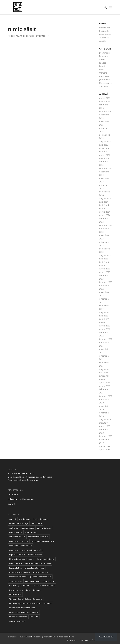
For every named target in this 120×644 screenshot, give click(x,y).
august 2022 (105, 312)
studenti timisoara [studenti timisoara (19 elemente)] (32, 581)
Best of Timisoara (33, 637)
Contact (11, 504)
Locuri (102, 66)
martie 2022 (105, 329)
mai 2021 (103, 379)
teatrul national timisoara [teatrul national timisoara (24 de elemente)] (44, 586)
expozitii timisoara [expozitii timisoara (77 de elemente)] (17, 554)
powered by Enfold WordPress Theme (58, 637)
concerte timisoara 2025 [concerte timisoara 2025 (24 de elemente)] (38, 537)
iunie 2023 (104, 262)
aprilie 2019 (105, 446)
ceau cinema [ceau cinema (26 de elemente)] (36, 523)
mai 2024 (103, 209)
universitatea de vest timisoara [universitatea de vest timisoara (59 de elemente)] (22, 608)
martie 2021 (105, 386)
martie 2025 (105, 158)
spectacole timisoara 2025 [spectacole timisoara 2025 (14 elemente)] (40, 577)
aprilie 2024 (105, 212)
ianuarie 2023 (106, 282)
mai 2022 (103, 322)
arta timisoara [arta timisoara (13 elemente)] (25, 519)
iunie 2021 (104, 376)
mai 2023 (103, 265)
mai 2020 (103, 423)
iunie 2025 (104, 148)
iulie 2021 (104, 373)
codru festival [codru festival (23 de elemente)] (31, 532)
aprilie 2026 (105, 98)
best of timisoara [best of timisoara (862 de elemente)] (40, 519)
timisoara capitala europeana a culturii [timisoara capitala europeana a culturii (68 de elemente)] (25, 603)
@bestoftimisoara (27, 477)
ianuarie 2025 (106, 168)
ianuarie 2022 (106, 339)
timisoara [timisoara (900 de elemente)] (37, 590)
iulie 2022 (104, 316)
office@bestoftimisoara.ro (27, 480)
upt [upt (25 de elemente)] (31, 617)
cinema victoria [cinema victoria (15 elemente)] (16, 532)
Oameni (103, 73)
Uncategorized (106, 83)
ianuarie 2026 (106, 111)
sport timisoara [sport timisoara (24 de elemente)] (16, 581)
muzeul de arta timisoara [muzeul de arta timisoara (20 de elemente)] (20, 572)
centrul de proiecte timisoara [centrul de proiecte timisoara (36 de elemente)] (22, 528)
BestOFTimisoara (26, 473)
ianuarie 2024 (106, 225)
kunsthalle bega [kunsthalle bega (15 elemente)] (16, 568)
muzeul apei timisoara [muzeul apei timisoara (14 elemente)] (35, 568)
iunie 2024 (104, 205)
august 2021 (105, 369)
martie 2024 (105, 215)
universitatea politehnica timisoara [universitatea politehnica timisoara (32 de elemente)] (24, 612)
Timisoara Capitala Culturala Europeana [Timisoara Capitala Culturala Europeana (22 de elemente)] (26, 599)
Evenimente (105, 53)
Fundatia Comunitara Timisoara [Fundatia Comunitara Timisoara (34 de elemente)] (38, 563)
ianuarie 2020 (106, 436)
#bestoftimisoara (44, 477)
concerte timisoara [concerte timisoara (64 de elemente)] (17, 537)
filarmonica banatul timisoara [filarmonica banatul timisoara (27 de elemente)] (21, 559)
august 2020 (105, 419)
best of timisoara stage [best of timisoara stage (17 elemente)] (19, 523)
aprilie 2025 (105, 155)
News (102, 70)
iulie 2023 (104, 259)
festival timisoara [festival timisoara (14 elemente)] (35, 554)
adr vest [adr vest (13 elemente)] (13, 519)
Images (103, 63)
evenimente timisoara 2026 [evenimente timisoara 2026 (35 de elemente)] (21, 546)
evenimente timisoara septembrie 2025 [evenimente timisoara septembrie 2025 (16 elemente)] (26, 550)
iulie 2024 (104, 202)
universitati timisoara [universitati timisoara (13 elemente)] (18, 617)
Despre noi (104, 28)
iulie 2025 (104, 145)
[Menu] (111, 7)
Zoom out (104, 86)
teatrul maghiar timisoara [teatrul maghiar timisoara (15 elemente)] (20, 586)
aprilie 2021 (105, 383)
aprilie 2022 (105, 326)
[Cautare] (104, 7)
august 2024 (105, 198)
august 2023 (105, 255)
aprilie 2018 (105, 450)
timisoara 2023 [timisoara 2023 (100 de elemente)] (15, 594)
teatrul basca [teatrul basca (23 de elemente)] (48, 581)
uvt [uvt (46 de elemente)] (37, 617)
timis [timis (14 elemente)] (28, 590)
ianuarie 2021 (106, 396)
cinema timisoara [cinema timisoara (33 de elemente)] (44, 528)
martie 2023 (105, 272)
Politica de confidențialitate (21, 499)
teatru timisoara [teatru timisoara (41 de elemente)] (16, 590)
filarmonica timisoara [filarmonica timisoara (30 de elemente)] (45, 559)
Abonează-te (106, 637)
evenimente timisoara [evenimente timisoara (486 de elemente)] (19, 541)
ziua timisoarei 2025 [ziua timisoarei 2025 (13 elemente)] (17, 621)
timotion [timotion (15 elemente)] (48, 603)
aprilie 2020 (105, 426)
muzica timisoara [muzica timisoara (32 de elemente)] (40, 572)
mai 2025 (103, 152)
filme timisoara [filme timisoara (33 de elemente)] (15, 563)
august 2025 (105, 142)
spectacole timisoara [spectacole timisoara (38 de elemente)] (18, 577)
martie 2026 (105, 101)
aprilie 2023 (105, 269)
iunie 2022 (104, 319)
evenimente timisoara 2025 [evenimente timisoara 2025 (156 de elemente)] (42, 541)
